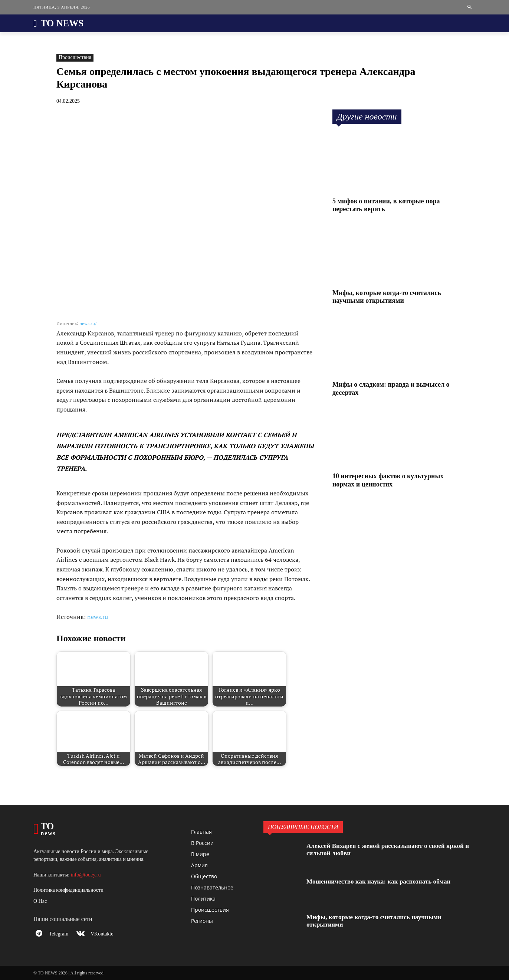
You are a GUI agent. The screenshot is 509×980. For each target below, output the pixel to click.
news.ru (98, 617)
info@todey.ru (86, 875)
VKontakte (104, 935)
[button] (470, 7)
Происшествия (75, 58)
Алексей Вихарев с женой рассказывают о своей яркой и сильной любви (389, 849)
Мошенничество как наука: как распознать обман (382, 881)
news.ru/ (88, 323)
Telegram (60, 935)
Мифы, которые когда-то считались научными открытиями (387, 297)
